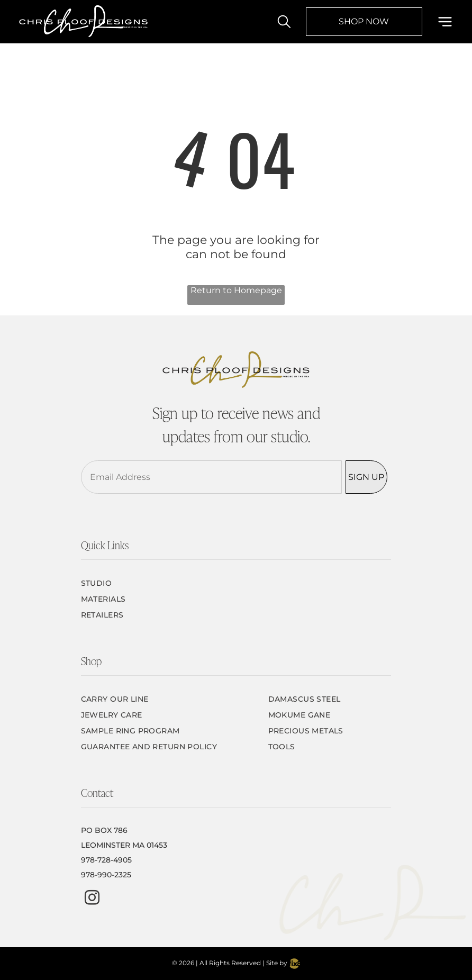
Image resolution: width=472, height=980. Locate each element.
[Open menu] (445, 22)
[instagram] (92, 899)
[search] (284, 22)
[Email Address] (211, 477)
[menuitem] (236, 583)
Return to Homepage (236, 290)
